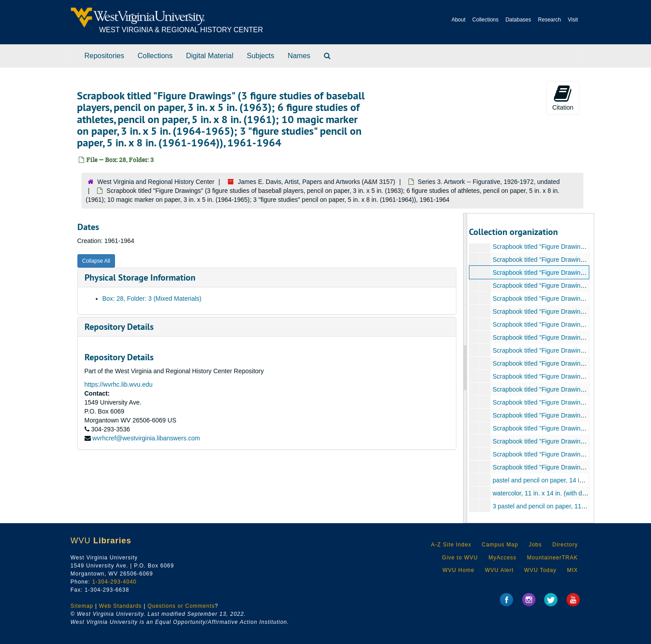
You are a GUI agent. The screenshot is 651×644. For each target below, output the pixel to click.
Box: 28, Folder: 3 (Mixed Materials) (152, 299)
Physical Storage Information (140, 277)
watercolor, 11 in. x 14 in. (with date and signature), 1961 (571, 493)
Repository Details (119, 327)
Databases (518, 20)
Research (549, 20)
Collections (486, 20)
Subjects (261, 56)
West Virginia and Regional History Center (156, 182)
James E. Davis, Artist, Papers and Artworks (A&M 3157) (317, 182)
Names (299, 56)
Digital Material (210, 56)
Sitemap (82, 606)
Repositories (104, 56)
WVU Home (458, 570)
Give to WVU (460, 558)
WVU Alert (499, 570)
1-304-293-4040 (114, 582)
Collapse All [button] (96, 261)
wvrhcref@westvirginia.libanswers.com (146, 438)
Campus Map (500, 545)
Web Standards (120, 606)
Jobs (535, 545)
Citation (563, 98)
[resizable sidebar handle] (465, 368)
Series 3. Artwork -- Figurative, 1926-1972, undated (489, 182)
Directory (565, 545)
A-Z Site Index (451, 545)
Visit (573, 20)
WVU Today (540, 570)
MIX (572, 570)
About (458, 20)
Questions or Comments (181, 606)
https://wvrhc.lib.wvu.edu (119, 384)
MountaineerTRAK (553, 558)
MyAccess (503, 558)
